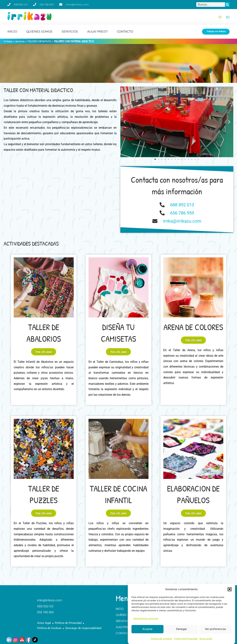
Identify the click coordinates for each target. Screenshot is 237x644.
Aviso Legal (206, 639)
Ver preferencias (215, 629)
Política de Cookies (162, 639)
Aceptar (147, 629)
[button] (230, 589)
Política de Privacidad (186, 639)
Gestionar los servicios (146, 618)
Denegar (181, 629)
